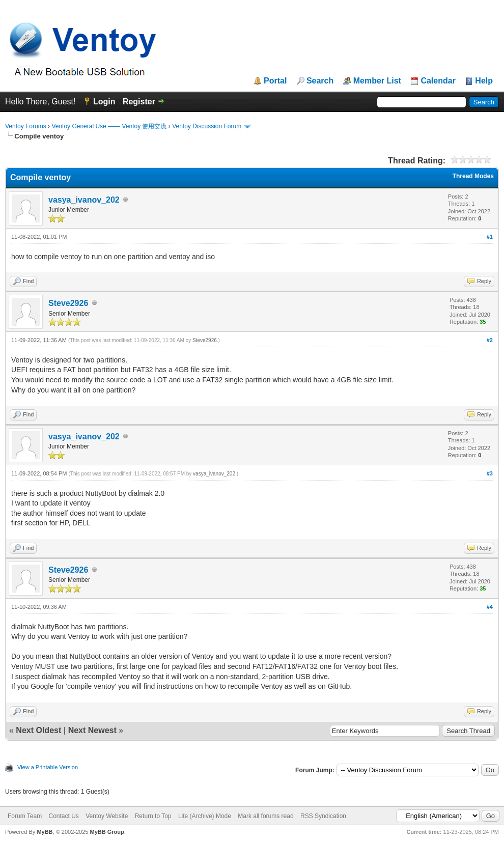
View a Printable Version (48, 767)
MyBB (45, 832)
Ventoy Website (107, 816)
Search (320, 81)
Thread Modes (473, 176)
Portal (275, 81)
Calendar (438, 81)
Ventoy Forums (26, 126)
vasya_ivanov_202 (84, 200)
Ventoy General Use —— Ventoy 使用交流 (109, 126)
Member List (377, 81)
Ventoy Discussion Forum (207, 126)
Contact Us (63, 816)
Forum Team (25, 816)
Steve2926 (68, 303)
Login (104, 102)
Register (139, 102)
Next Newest (92, 730)
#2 (490, 340)
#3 (490, 473)
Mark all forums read (265, 816)
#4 (490, 607)
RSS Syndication (323, 816)
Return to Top (153, 816)
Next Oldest (38, 730)
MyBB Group (107, 832)
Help (484, 81)
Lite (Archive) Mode (205, 816)
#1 (490, 237)
